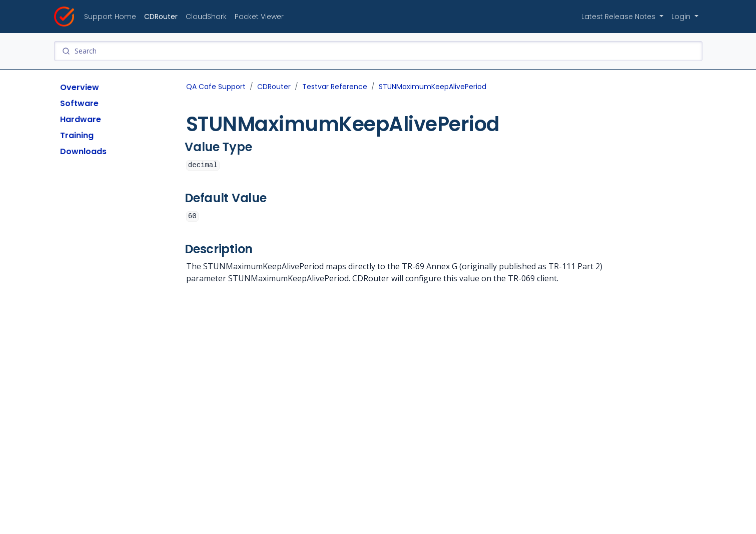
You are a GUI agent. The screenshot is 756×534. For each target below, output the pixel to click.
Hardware (81, 119)
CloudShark (206, 17)
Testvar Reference (335, 87)
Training (77, 135)
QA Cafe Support (216, 87)
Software (79, 103)
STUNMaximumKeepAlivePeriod (433, 87)
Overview (80, 87)
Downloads (83, 151)
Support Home (110, 17)
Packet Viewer (259, 17)
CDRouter (161, 17)
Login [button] (682, 17)
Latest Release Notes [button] (619, 17)
